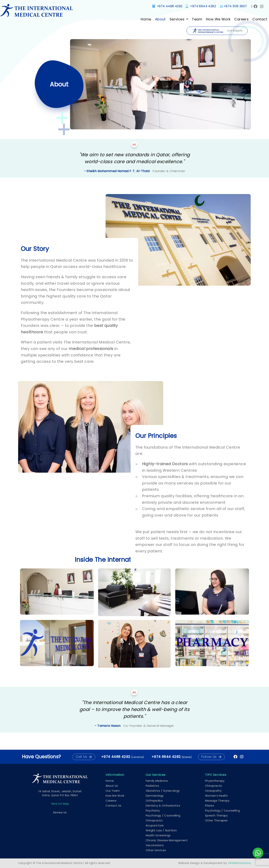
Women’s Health (216, 796)
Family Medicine (157, 781)
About (160, 19)
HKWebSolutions (240, 863)
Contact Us (113, 806)
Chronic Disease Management (167, 840)
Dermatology (155, 796)
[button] (179, 19)
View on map (60, 804)
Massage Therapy (217, 801)
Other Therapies (216, 820)
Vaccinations (155, 845)
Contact (260, 19)
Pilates (210, 806)
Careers (241, 19)
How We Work (218, 19)
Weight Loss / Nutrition (161, 830)
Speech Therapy (216, 816)
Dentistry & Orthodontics (163, 806)
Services (179, 19)
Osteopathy (213, 791)
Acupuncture (155, 825)
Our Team (113, 791)
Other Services (156, 850)
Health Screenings (158, 835)
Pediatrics (152, 786)
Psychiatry (153, 811)
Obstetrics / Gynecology (163, 791)
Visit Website (218, 31)
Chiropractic (154, 820)
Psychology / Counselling (163, 816)
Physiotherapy (215, 781)
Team (197, 19)
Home (146, 19)
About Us (112, 786)
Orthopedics (154, 801)
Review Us (60, 812)
